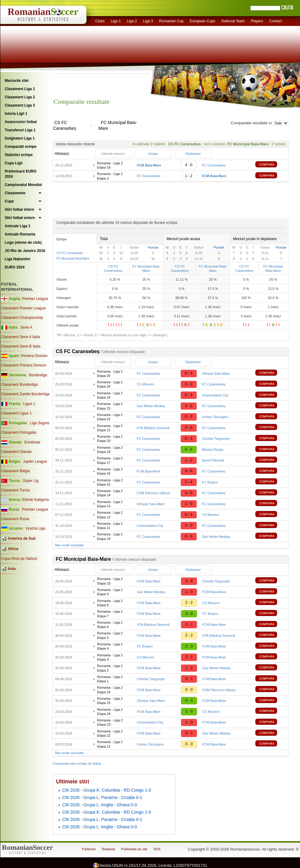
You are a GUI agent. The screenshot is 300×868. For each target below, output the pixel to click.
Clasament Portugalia (19, 432)
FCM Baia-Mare (149, 471)
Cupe (9, 201)
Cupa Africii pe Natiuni (19, 559)
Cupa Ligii (14, 163)
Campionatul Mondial (23, 185)
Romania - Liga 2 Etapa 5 (110, 635)
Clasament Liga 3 (20, 105)
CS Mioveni (145, 384)
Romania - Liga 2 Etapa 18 (110, 450)
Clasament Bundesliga (20, 385)
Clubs (100, 21)
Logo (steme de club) (23, 243)
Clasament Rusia (15, 519)
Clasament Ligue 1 (17, 413)
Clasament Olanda (16, 452)
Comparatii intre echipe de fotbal (77, 764)
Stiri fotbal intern (20, 210)
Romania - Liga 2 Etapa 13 (110, 504)
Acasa (153, 154)
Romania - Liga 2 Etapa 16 (110, 165)
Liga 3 (148, 21)
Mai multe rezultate (70, 545)
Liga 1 (116, 21)
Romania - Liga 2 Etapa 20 (110, 439)
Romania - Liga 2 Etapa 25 (110, 384)
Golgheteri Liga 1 (20, 138)
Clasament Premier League (24, 308)
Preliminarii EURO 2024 (21, 174)
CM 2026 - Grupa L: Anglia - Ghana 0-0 (100, 805)
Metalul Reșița (213, 450)
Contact (275, 21)
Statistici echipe (19, 155)
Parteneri (89, 849)
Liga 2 (132, 21)
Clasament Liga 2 (20, 97)
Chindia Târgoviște (216, 439)
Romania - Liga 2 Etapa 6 (110, 625)
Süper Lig (30, 481)
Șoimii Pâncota (213, 460)
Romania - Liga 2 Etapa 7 (110, 614)
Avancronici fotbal (21, 122)
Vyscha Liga (35, 528)
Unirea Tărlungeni (215, 417)
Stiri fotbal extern (20, 218)
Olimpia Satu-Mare (216, 374)
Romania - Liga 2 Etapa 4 (110, 646)
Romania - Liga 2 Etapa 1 (110, 679)
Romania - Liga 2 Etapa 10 (110, 536)
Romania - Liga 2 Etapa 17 (110, 460)
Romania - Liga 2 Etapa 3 (110, 176)
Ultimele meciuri (113, 154)
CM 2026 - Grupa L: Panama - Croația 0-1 (102, 797)
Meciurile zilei (17, 81)
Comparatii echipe (21, 147)
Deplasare (193, 154)
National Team (233, 21)
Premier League (35, 299)
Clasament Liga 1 (20, 89)
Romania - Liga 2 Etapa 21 (110, 428)
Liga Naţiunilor (18, 259)
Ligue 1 (29, 404)
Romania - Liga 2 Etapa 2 (110, 668)
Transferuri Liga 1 (20, 130)
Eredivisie (32, 442)
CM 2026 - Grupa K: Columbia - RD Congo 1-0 (107, 790)
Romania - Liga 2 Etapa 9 (110, 592)
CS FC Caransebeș (70, 253)
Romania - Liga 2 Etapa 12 (110, 515)
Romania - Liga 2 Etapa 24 (110, 395)
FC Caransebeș (214, 165)
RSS (157, 849)
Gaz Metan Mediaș (151, 406)
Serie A (26, 327)
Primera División (34, 356)
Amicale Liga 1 (18, 226)
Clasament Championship (22, 318)
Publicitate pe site (134, 849)
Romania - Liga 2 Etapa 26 (110, 374)
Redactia (108, 849)
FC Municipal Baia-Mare (73, 259)
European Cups (202, 21)
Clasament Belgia (16, 471)
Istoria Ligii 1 (16, 114)
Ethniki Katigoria (36, 500)
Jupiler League (35, 461)
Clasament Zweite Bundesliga (26, 394)
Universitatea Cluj (215, 395)
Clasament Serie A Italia (21, 337)
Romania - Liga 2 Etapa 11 (110, 526)
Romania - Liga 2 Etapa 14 (110, 493)
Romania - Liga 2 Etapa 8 (110, 603)
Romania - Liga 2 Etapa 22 (110, 417)
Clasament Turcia (15, 490)
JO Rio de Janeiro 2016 (25, 251)
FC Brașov (210, 482)
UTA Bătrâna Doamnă (153, 428)
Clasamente (15, 193)
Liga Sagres (40, 423)
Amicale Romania (20, 234)
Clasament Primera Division (24, 365)
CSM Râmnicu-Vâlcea (153, 493)
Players (257, 21)
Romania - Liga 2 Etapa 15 (110, 482)
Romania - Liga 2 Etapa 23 (110, 406)
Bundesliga (38, 375)
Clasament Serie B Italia (21, 346)
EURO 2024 (15, 267)
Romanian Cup (171, 21)
